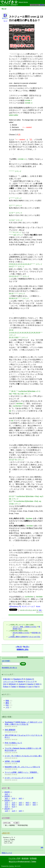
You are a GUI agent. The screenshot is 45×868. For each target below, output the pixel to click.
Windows (22, 687)
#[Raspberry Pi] (15, 606)
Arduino (29, 679)
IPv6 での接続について (13, 743)
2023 (7, 796)
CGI (5, 684)
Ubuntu (20, 682)
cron (30, 687)
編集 (42, 847)
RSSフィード (7, 853)
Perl (36, 687)
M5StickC (12, 684)
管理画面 (33, 858)
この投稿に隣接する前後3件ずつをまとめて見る (24, 637)
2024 (7, 792)
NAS (38, 684)
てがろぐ (12, 866)
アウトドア (30, 682)
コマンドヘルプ (9, 682)
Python (6, 687)
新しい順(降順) (9, 825)
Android (22, 684)
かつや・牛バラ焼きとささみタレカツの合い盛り (23, 756)
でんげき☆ (14, 2)
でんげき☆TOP (14, 858)
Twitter (13, 687)
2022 (7, 800)
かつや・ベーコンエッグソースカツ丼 (19, 778)
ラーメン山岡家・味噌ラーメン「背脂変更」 (22, 772)
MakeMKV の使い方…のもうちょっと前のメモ (22, 767)
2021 (7, 809)
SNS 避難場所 (10, 730)
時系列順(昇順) (22, 825)
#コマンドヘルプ (29, 606)
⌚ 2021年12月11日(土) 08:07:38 (28, 610)
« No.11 (19, 647)
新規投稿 (25, 858)
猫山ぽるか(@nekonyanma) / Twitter (22, 862)
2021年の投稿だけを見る (21, 633)
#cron (38, 606)
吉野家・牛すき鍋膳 (12, 761)
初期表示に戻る (23, 649)
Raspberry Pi (18, 679)
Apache (30, 684)
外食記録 (6, 679)
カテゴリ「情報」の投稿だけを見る (24, 627)
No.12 (5, 21)
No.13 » (26, 647)
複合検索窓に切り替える (9, 668)
